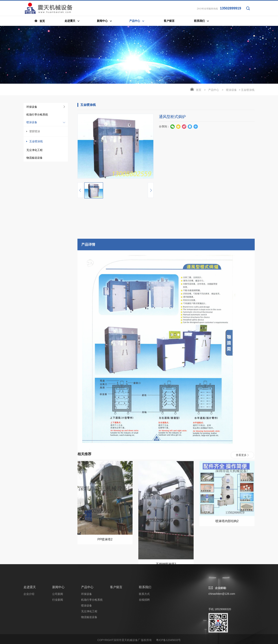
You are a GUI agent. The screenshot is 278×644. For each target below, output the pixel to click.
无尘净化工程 (34, 150)
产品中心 (214, 90)
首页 (199, 90)
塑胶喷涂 (35, 132)
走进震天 (30, 640)
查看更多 (242, 545)
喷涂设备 (32, 123)
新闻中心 (58, 640)
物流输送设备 (34, 158)
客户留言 (116, 640)
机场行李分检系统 (37, 115)
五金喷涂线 (36, 142)
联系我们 (145, 640)
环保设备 (32, 107)
